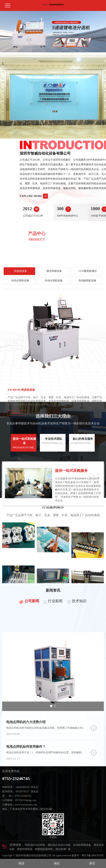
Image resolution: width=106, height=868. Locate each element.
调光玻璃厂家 (63, 849)
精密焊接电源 (25, 849)
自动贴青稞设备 (82, 845)
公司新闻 (32, 606)
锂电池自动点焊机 (35, 845)
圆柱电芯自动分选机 (59, 845)
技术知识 (79, 606)
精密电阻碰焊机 (44, 849)
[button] (41, 49)
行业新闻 (55, 606)
